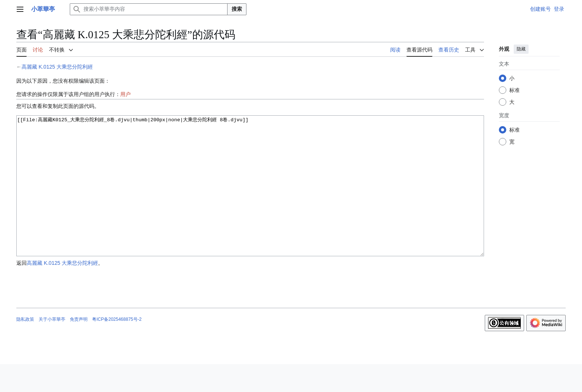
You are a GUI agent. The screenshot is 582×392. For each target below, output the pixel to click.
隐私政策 (25, 347)
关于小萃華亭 (52, 347)
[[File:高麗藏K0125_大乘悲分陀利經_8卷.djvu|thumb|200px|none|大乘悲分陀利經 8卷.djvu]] (250, 200)
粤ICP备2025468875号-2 (117, 347)
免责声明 (79, 347)
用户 (125, 94)
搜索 (237, 9)
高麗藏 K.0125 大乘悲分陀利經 (57, 67)
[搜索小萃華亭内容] (149, 9)
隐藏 (521, 49)
